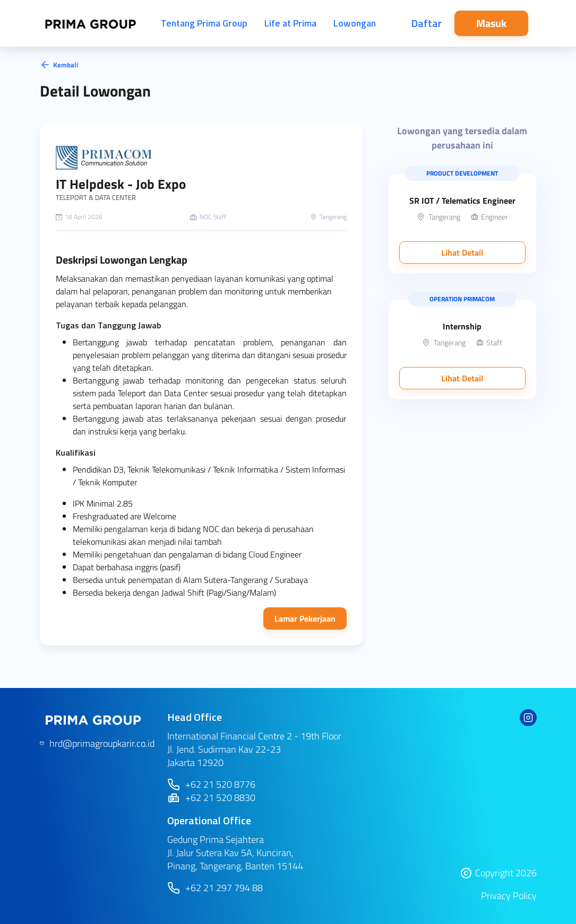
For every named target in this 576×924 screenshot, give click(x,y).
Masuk (491, 23)
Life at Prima (290, 23)
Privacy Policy (509, 896)
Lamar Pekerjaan (305, 618)
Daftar (426, 23)
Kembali (59, 65)
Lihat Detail (462, 252)
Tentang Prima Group (204, 23)
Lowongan (355, 23)
